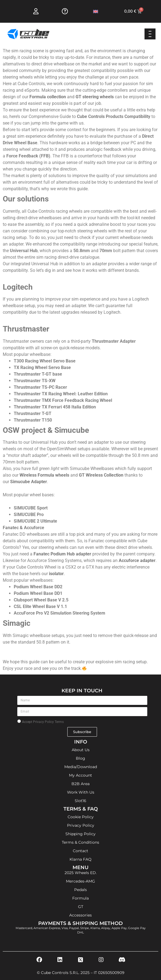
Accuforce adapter (137, 560)
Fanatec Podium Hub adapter (63, 554)
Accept (43, 722)
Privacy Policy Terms (48, 722)
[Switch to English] (96, 11)
